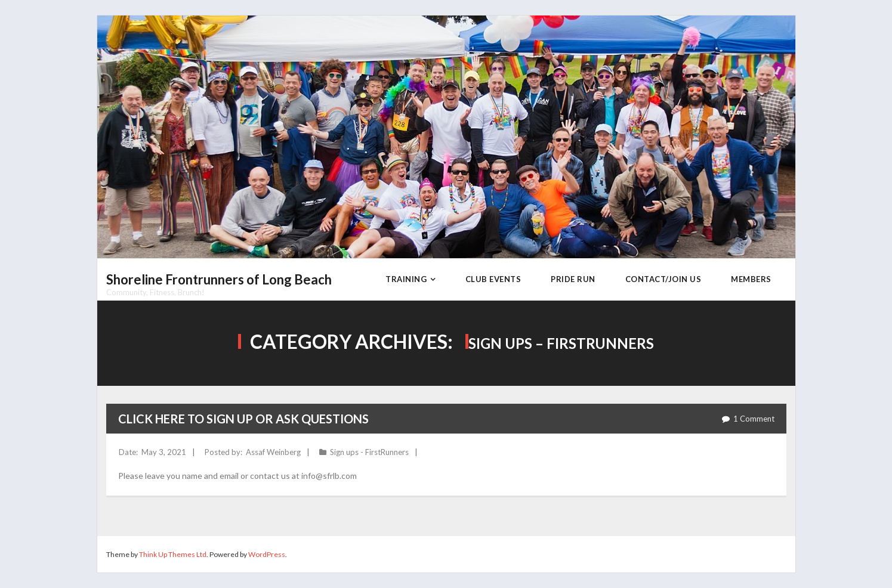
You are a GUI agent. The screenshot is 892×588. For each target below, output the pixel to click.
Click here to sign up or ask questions (243, 419)
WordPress (267, 554)
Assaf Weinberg (273, 452)
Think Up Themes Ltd (173, 554)
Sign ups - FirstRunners (369, 452)
